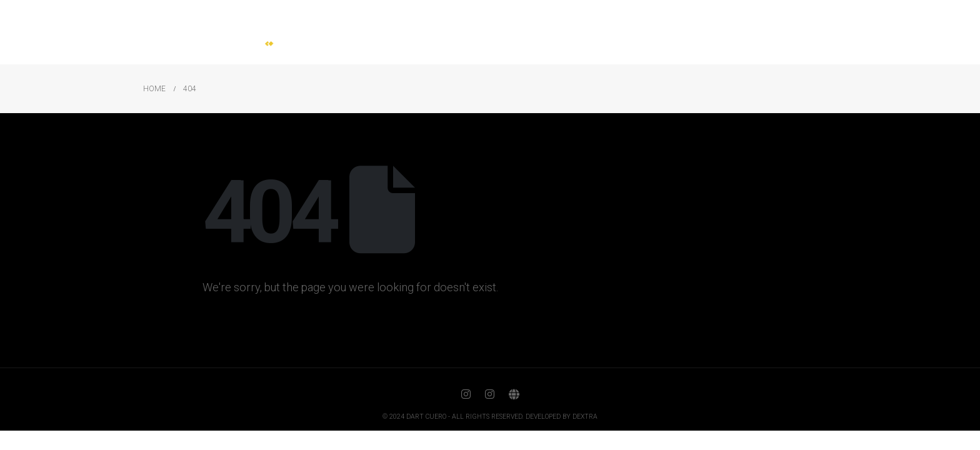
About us (539, 32)
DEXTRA (585, 417)
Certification (726, 32)
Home (484, 32)
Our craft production (628, 32)
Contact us (801, 32)
